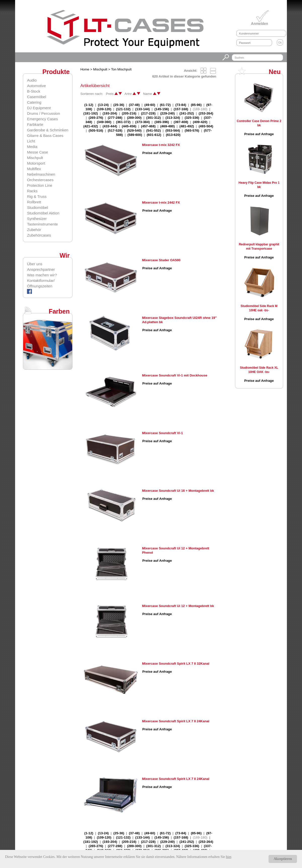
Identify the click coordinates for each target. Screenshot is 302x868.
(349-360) (104, 122)
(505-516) (96, 130)
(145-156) (162, 109)
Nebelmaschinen (41, 174)
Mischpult (35, 158)
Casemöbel (36, 97)
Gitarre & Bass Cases (45, 136)
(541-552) (154, 130)
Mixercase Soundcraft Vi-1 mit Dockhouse (175, 375)
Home (85, 69)
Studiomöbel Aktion (43, 213)
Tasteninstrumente (42, 224)
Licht (31, 141)
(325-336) (192, 118)
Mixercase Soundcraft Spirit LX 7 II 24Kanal (176, 721)
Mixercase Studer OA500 (161, 260)
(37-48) (134, 105)
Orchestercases (40, 180)
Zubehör (34, 230)
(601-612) (154, 135)
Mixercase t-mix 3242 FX (161, 145)
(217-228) (148, 113)
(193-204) (110, 113)
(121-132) (123, 109)
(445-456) (129, 126)
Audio (32, 80)
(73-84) (181, 105)
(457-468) (148, 126)
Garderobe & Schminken (48, 130)
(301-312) (154, 118)
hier (229, 857)
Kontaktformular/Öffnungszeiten (41, 283)
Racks (32, 191)
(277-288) (115, 118)
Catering (34, 102)
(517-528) (115, 130)
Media (32, 147)
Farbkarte (35, 124)
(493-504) (206, 126)
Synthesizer (37, 219)
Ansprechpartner (41, 269)
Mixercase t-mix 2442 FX (161, 202)
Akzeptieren (283, 859)
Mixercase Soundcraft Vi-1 (162, 433)
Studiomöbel (37, 207)
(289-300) (134, 118)
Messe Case (37, 152)
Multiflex (34, 169)
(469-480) (168, 126)
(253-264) (206, 113)
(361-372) (123, 122)
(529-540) (134, 130)
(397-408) (181, 122)
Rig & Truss (37, 196)
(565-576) (192, 130)
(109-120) (104, 109)
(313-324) (173, 118)
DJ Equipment (39, 108)
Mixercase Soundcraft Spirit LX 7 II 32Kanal (176, 664)
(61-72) (165, 105)
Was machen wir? (42, 275)
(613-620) (173, 135)
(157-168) (181, 109)
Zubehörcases (39, 235)
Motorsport (36, 163)
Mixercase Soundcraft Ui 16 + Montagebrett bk (178, 491)
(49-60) (150, 105)
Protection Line (40, 185)
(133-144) (142, 109)
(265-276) (96, 118)
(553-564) (173, 130)
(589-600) (135, 135)
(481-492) (187, 126)
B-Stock (34, 91)
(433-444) (110, 126)
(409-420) (200, 122)
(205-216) (129, 113)
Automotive (36, 86)
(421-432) (91, 126)
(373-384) (142, 122)
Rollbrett (34, 202)
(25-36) (119, 105)
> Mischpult (99, 69)
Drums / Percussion (43, 113)
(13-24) (103, 105)
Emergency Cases (42, 119)
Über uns (35, 264)
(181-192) (91, 113)
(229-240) (168, 113)
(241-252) (187, 113)
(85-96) (196, 105)
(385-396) (162, 122)
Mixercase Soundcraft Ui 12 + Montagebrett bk (178, 606)
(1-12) (89, 105)
